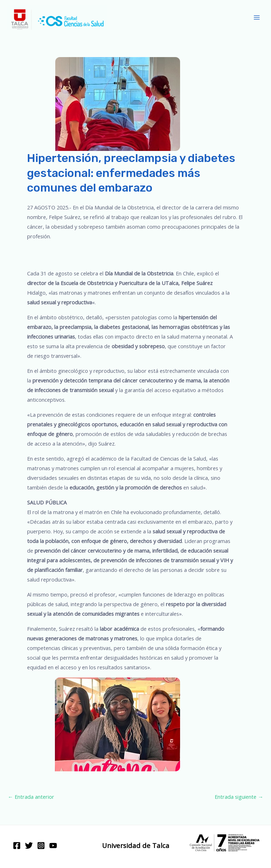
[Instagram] (41, 846)
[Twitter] (29, 846)
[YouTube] (53, 846)
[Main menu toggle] (257, 17)
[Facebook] (17, 846)
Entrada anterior (31, 797)
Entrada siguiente (239, 797)
